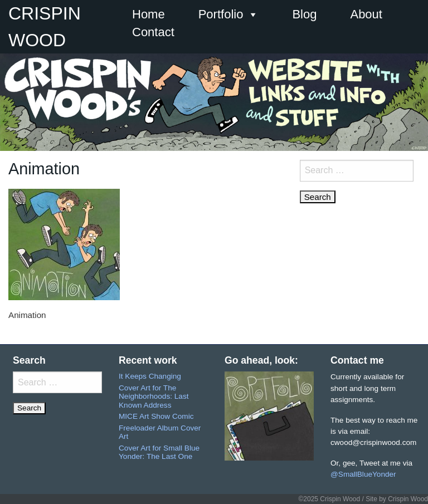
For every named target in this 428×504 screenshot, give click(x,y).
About (366, 14)
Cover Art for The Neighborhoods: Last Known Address (154, 397)
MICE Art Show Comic (156, 416)
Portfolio (229, 14)
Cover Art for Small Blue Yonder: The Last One (159, 452)
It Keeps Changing (150, 376)
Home (149, 14)
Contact (153, 32)
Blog (304, 14)
